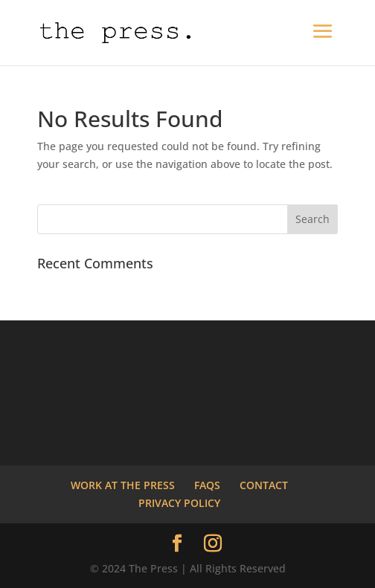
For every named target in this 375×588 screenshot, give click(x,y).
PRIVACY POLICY (179, 503)
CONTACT (264, 485)
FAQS (207, 485)
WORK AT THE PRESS (123, 485)
